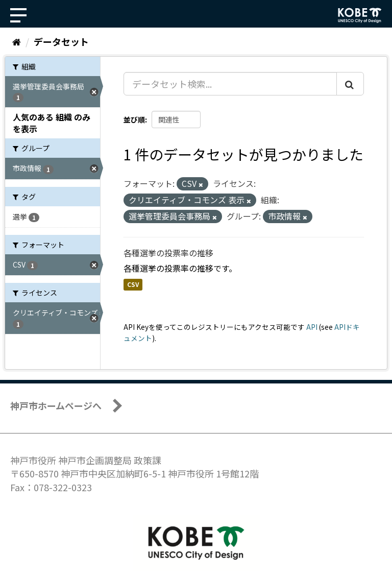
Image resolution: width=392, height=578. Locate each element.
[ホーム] (17, 41)
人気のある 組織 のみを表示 (52, 123)
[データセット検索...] (230, 84)
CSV (133, 285)
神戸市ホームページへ (56, 405)
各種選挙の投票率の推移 (168, 253)
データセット (61, 41)
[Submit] (350, 84)
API (312, 327)
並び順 (134, 119)
